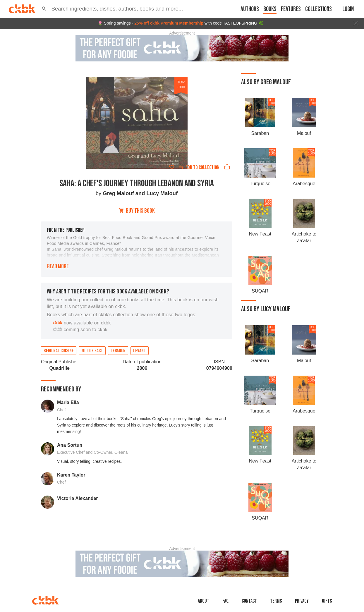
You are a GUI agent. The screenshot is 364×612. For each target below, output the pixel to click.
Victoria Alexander (78, 498)
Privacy (302, 601)
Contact (249, 601)
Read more (58, 266)
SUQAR (260, 291)
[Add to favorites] (172, 167)
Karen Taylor (71, 475)
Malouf (304, 133)
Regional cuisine (59, 351)
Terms (276, 601)
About (204, 601)
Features (291, 9)
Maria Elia (68, 402)
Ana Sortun (70, 445)
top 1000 (181, 85)
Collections (318, 9)
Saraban (260, 133)
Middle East (92, 351)
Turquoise (260, 184)
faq (225, 601)
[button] (44, 9)
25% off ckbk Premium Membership (169, 23)
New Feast (260, 234)
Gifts (327, 601)
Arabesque (304, 184)
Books (270, 9)
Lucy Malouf (162, 193)
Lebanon (118, 351)
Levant (140, 351)
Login (348, 9)
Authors (250, 9)
